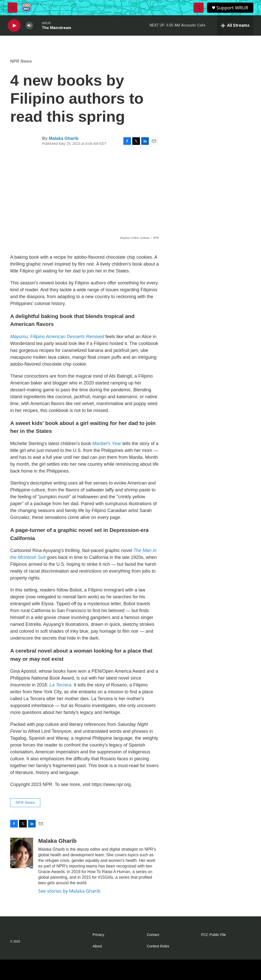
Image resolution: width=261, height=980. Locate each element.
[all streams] (235, 25)
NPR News (21, 61)
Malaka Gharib (63, 138)
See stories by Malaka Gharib (69, 891)
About (97, 946)
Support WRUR (232, 8)
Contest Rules (158, 946)
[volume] (29, 26)
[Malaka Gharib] (22, 853)
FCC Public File (213, 935)
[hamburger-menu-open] (12, 8)
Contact (153, 935)
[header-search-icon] (199, 8)
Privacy (98, 935)
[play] (14, 26)
